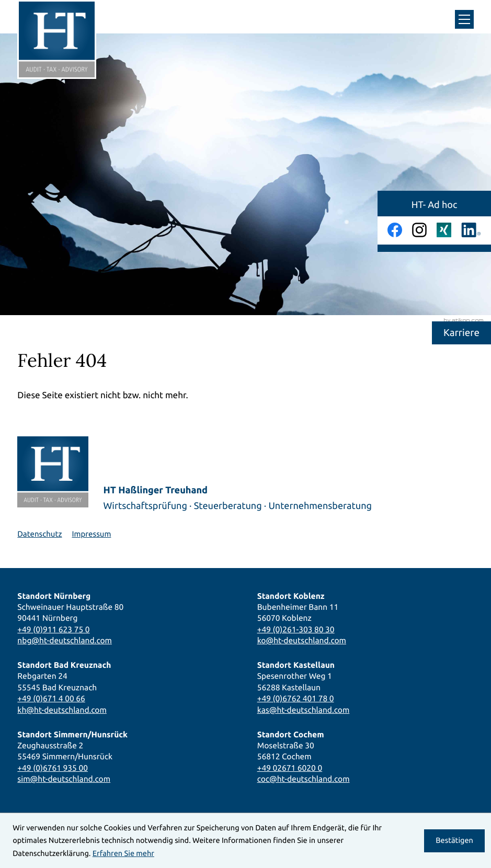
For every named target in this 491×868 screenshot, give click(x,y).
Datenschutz (39, 534)
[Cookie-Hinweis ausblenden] (454, 841)
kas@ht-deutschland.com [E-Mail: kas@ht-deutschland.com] (304, 710)
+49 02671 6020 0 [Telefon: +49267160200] (290, 768)
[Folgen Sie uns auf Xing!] (444, 230)
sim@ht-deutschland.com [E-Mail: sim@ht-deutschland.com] (64, 779)
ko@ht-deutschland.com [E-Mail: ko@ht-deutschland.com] (302, 640)
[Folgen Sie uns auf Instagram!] (419, 230)
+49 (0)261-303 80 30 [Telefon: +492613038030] (296, 629)
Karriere (461, 332)
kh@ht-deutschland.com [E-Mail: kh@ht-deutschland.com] (62, 710)
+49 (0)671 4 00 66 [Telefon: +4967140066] (51, 698)
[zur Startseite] (57, 39)
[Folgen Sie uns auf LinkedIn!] (471, 230)
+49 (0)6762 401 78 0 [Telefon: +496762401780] (296, 698)
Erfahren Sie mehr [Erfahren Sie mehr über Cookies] (123, 853)
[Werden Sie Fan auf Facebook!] (395, 230)
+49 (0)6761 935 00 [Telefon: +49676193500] (53, 768)
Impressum (91, 534)
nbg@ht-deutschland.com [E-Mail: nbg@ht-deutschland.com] (65, 640)
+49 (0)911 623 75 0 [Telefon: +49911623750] (53, 629)
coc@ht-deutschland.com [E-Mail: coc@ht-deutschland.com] (304, 779)
